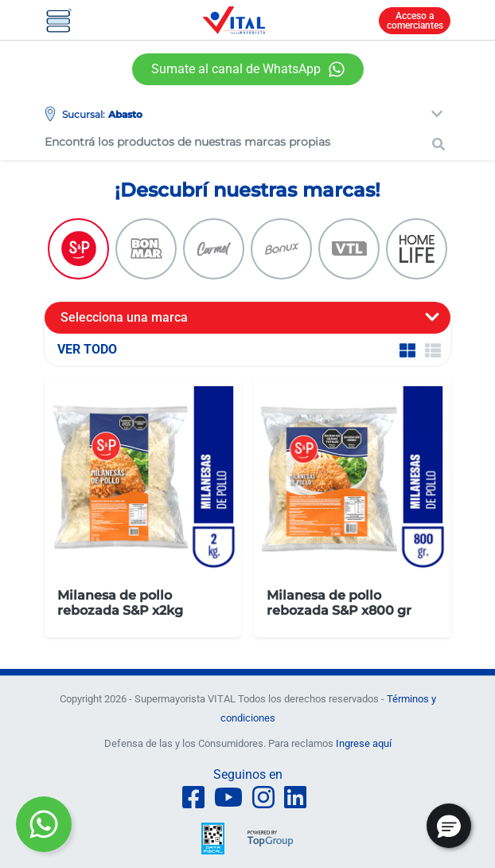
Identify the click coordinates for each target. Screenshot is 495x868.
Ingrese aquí (364, 743)
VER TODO (87, 349)
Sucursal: (84, 114)
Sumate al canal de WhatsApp (236, 69)
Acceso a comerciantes (415, 21)
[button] (449, 826)
